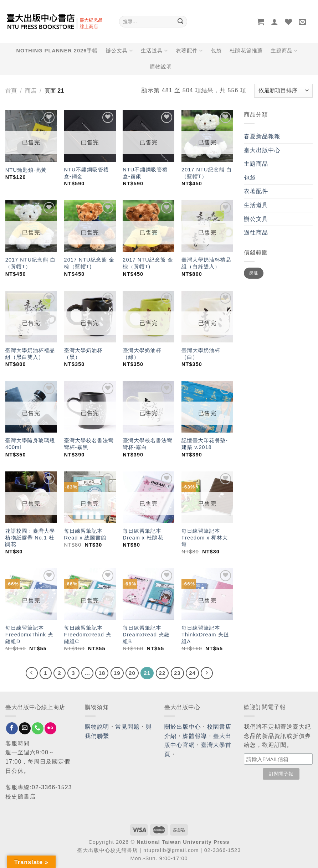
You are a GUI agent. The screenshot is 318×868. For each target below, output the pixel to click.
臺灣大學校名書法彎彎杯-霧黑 (89, 444)
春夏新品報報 (262, 136)
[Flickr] (50, 728)
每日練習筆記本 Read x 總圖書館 (85, 534)
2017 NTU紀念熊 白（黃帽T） (30, 263)
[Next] (207, 673)
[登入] (275, 22)
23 (177, 673)
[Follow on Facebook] (12, 728)
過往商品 (256, 232)
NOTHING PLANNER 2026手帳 (57, 51)
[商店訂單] (283, 91)
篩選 (254, 273)
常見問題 (128, 727)
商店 (31, 91)
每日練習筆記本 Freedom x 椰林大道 (205, 538)
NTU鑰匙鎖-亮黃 (26, 170)
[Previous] (32, 673)
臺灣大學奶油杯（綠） (142, 354)
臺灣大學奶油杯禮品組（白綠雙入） (206, 263)
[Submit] (180, 22)
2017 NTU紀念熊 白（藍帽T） (207, 173)
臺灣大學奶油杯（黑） (83, 354)
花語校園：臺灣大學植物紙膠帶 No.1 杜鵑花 (30, 538)
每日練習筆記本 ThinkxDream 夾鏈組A (205, 634)
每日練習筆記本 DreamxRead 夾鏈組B (146, 634)
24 (192, 673)
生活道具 (154, 51)
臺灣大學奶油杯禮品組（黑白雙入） (30, 354)
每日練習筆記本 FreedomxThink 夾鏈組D (29, 634)
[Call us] (38, 728)
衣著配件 (189, 51)
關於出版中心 (183, 727)
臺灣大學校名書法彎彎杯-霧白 (147, 444)
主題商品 (284, 51)
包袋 (216, 51)
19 (117, 673)
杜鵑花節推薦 (246, 51)
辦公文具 (119, 51)
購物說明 (161, 67)
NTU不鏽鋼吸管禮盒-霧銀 (145, 173)
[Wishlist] (289, 22)
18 (102, 673)
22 (162, 673)
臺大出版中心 (262, 150)
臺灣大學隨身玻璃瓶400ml (30, 444)
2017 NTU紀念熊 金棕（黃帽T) (148, 263)
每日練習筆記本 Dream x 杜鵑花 (143, 534)
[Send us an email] (25, 728)
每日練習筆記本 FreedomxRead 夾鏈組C (88, 634)
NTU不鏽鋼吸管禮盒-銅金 (87, 173)
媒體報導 (195, 736)
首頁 (11, 91)
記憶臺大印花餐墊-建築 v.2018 (205, 444)
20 (132, 673)
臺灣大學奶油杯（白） (201, 354)
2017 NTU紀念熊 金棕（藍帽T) (89, 263)
